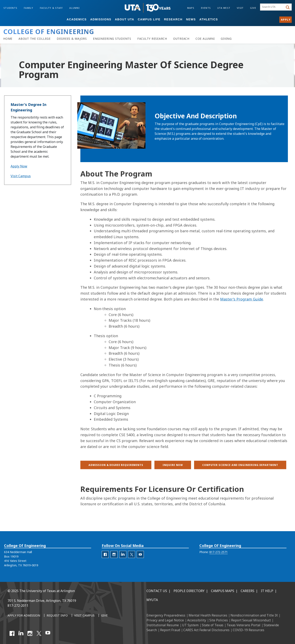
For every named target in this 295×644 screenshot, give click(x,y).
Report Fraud (170, 630)
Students (10, 8)
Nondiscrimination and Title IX (254, 615)
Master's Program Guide (242, 344)
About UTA (125, 19)
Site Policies (219, 620)
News (191, 19)
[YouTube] (48, 633)
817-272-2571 (219, 559)
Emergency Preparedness (166, 615)
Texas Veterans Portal (244, 625)
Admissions (101, 19)
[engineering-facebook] (105, 562)
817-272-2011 (18, 606)
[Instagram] (30, 633)
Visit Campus (21, 176)
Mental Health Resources (208, 615)
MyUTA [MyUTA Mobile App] (152, 600)
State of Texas (213, 625)
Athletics (209, 19)
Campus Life (149, 19)
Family (29, 8)
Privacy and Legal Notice (165, 620)
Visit (240, 8)
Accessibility (197, 620)
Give (253, 8)
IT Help (267, 591)
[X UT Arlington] (39, 633)
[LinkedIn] (21, 633)
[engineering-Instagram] (114, 562)
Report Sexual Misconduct (251, 620)
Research (173, 19)
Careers (247, 591)
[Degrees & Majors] (72, 39)
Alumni (74, 8)
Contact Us (157, 591)
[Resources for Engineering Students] (112, 39)
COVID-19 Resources (249, 630)
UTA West (224, 8)
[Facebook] (12, 633)
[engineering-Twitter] (132, 562)
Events (206, 8)
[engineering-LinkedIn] (123, 562)
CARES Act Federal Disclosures (206, 630)
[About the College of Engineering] (35, 39)
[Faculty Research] (152, 39)
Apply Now (19, 166)
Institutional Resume (163, 625)
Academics (77, 19)
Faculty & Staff (51, 8)
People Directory (189, 591)
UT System (190, 625)
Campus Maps (223, 591)
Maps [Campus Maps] (191, 8)
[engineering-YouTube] (140, 562)
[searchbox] (273, 7)
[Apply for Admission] (24, 616)
